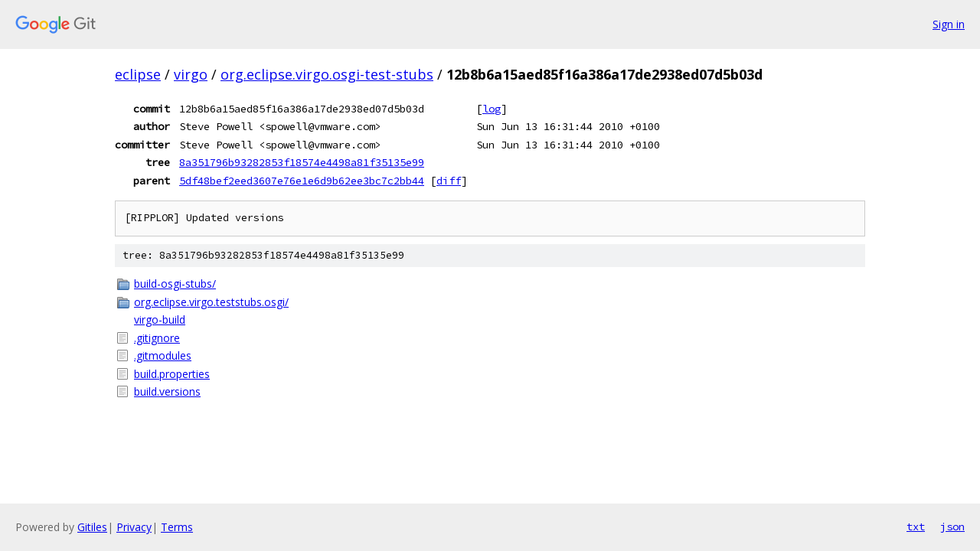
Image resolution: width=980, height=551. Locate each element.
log (492, 109)
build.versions (167, 391)
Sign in (949, 24)
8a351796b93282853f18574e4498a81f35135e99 (302, 162)
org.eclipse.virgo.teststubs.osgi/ (211, 302)
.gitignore (157, 338)
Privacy (134, 527)
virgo (191, 74)
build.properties (172, 374)
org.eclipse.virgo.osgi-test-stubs (327, 74)
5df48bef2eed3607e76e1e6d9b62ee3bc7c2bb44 (302, 181)
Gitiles (92, 527)
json (952, 527)
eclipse (138, 74)
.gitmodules (163, 355)
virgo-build (160, 320)
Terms (177, 527)
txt (916, 527)
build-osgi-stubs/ (175, 284)
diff (449, 181)
